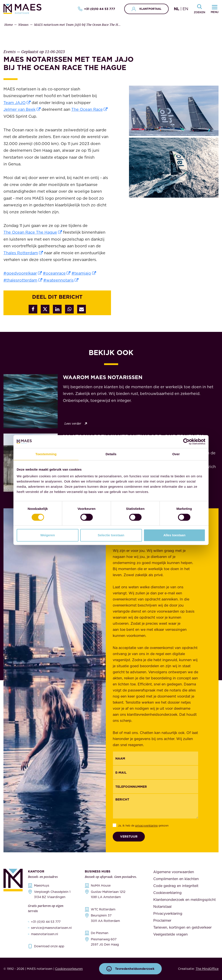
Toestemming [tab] (46, 454)
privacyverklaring (146, 826)
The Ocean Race (87, 109)
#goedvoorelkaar (20, 273)
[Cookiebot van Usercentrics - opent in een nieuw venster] (186, 442)
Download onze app (49, 946)
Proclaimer (162, 920)
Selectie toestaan (111, 535)
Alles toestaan (175, 535)
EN (185, 9)
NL (177, 9)
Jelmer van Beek (20, 109)
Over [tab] (176, 454)
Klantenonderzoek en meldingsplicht (184, 900)
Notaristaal (162, 907)
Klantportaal (146, 9)
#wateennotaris (59, 280)
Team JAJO (15, 103)
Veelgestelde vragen (171, 934)
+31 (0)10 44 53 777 (96, 9)
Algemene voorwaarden (174, 872)
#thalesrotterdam (20, 280)
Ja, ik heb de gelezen (143, 826)
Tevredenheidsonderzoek (130, 969)
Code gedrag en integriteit (176, 886)
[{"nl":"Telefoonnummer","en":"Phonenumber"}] (156, 787)
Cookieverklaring (167, 893)
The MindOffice (207, 969)
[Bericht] (156, 806)
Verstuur (129, 837)
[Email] (156, 772)
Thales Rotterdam (21, 253)
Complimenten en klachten (176, 879)
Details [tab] (111, 454)
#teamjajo (81, 273)
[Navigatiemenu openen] (215, 9)
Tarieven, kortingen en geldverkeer (182, 927)
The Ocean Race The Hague (30, 232)
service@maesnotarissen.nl (51, 928)
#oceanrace (54, 273)
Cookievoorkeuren (69, 969)
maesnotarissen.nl (45, 934)
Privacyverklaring (168, 913)
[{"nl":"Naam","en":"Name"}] (156, 758)
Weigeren (48, 535)
